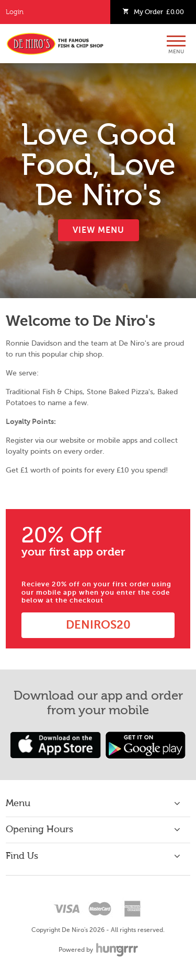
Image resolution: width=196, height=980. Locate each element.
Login (15, 12)
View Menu (99, 230)
